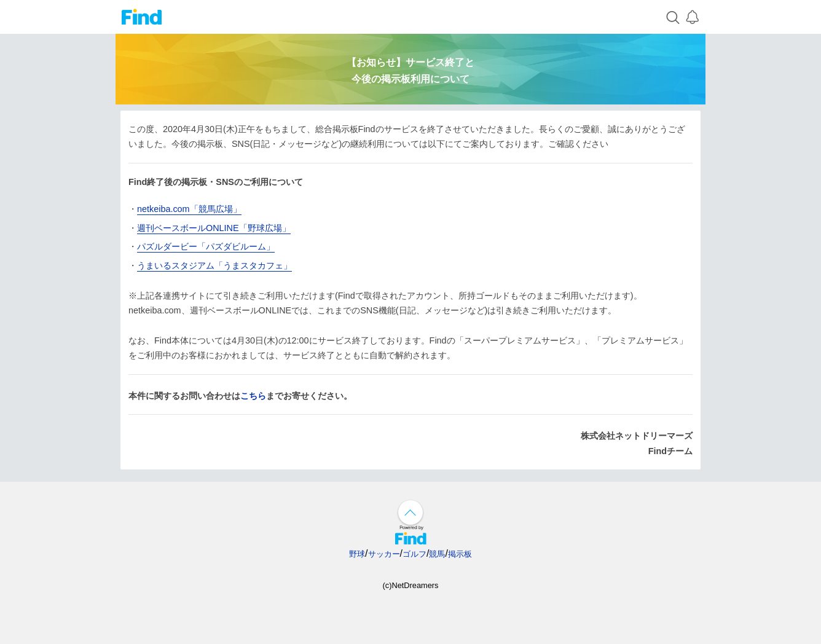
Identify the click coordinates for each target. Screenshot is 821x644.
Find (142, 17)
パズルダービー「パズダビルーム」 (206, 246)
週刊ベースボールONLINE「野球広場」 (214, 228)
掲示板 (460, 554)
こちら (253, 396)
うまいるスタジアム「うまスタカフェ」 (214, 265)
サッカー (384, 554)
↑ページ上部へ (410, 512)
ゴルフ (414, 554)
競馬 (437, 554)
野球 (357, 554)
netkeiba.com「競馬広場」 (189, 209)
